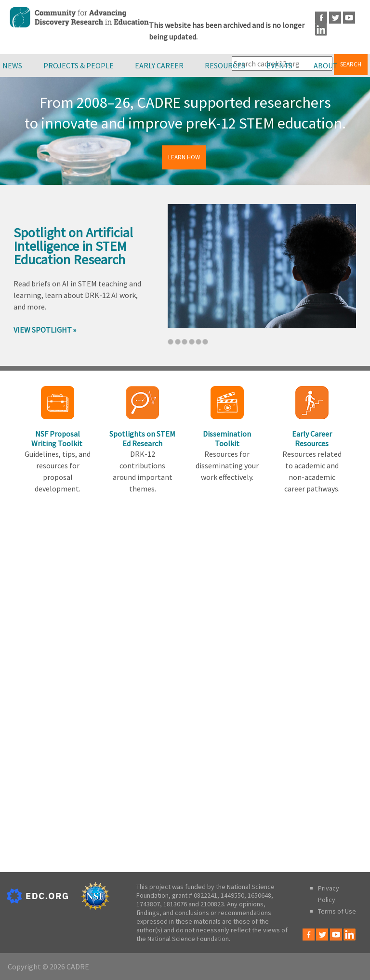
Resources (225, 65)
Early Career (159, 65)
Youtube (349, 18)
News (12, 65)
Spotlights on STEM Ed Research (142, 438)
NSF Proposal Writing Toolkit (58, 438)
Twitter (335, 18)
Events (279, 65)
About (326, 65)
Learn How (184, 157)
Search (351, 64)
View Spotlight (43, 330)
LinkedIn (321, 30)
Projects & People (79, 65)
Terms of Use (337, 911)
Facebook (321, 18)
